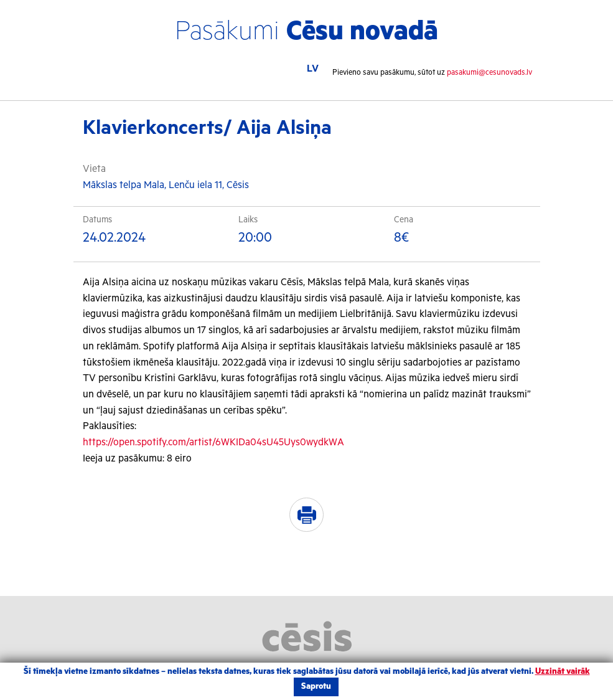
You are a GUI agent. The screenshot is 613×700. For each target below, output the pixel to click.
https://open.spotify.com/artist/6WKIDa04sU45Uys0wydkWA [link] (213, 442)
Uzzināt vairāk (563, 672)
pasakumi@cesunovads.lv (489, 73)
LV (313, 69)
